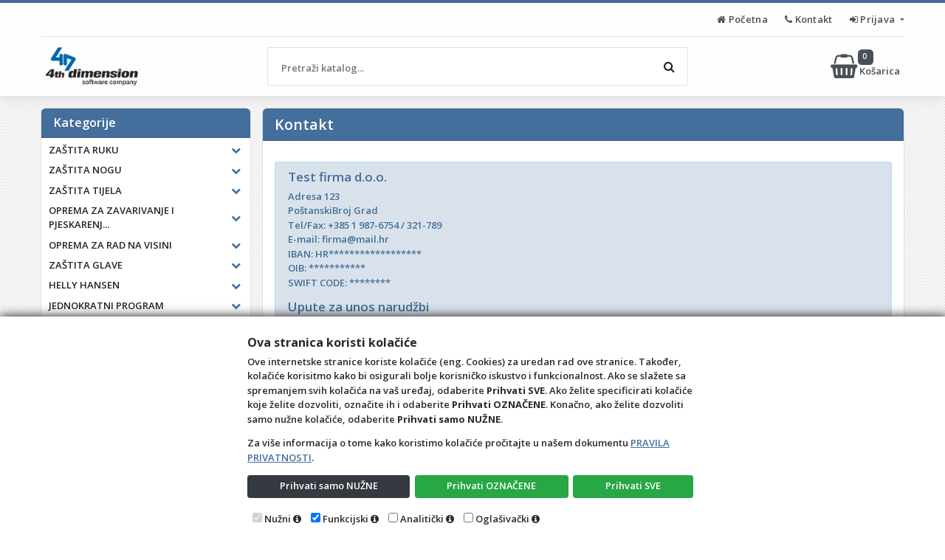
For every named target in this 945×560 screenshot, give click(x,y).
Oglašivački (502, 519)
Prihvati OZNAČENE (491, 485)
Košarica (866, 66)
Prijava (874, 19)
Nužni (278, 519)
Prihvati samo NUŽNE (329, 485)
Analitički (422, 519)
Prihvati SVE (633, 485)
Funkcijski (346, 519)
